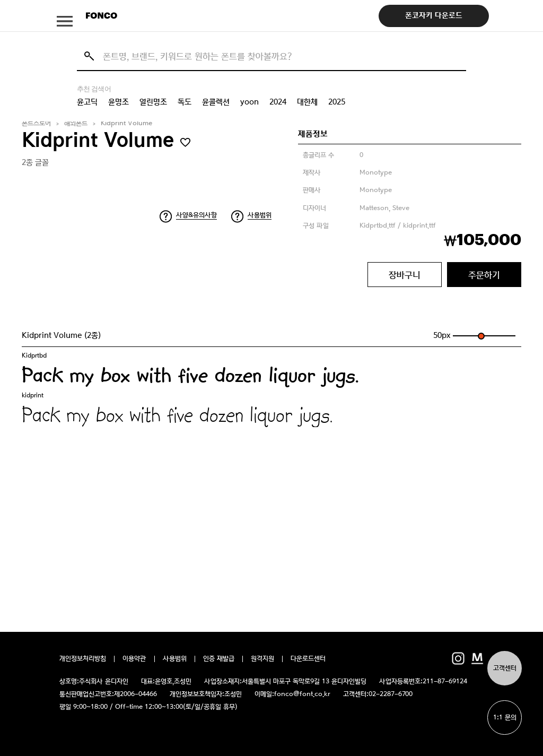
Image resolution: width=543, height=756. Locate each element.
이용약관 (134, 659)
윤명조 (119, 102)
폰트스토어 (36, 123)
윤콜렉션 (216, 102)
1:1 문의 (505, 718)
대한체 (307, 102)
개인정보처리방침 (83, 659)
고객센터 (505, 668)
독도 (185, 102)
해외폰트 (76, 123)
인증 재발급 (219, 659)
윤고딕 (87, 102)
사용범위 (260, 215)
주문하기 (484, 275)
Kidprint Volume (126, 123)
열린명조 (153, 102)
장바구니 (405, 275)
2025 (337, 102)
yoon (249, 102)
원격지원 (262, 659)
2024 (278, 102)
